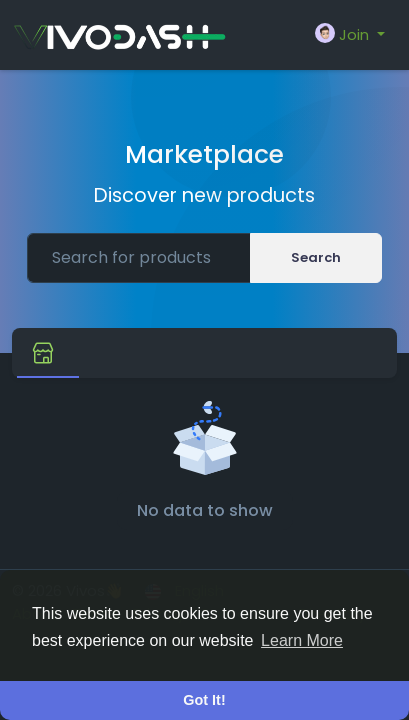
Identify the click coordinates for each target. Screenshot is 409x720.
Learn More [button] (302, 640)
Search (316, 257)
